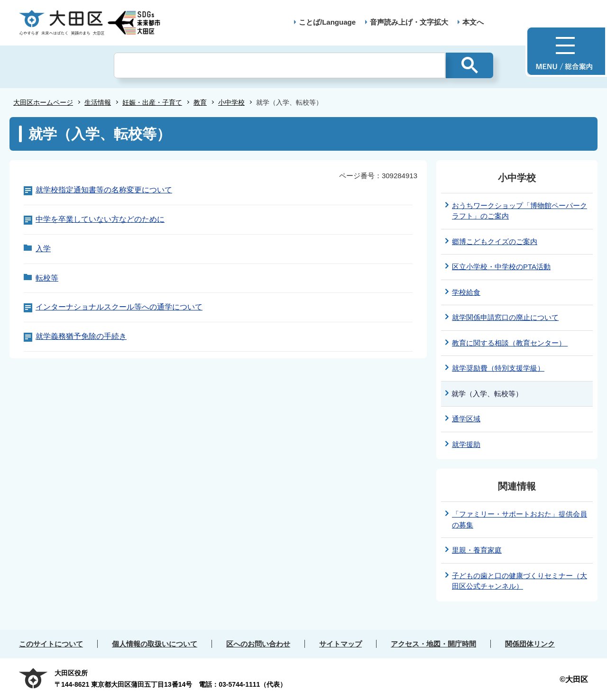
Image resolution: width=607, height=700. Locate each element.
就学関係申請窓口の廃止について (505, 317)
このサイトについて (51, 644)
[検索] (280, 65)
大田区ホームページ (43, 102)
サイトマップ (340, 644)
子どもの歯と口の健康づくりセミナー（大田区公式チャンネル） (520, 581)
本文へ (473, 22)
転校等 (47, 278)
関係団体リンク (530, 644)
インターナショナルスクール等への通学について (119, 307)
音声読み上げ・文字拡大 (409, 22)
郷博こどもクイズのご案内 (495, 241)
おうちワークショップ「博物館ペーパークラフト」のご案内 (520, 211)
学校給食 (466, 292)
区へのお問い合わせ (258, 644)
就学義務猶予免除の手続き (81, 336)
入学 (43, 249)
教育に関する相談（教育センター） (510, 343)
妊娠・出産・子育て (152, 102)
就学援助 (466, 444)
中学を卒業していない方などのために (100, 219)
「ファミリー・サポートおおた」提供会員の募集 (520, 519)
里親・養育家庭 (477, 550)
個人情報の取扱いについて (155, 644)
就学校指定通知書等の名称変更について (104, 190)
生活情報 (98, 102)
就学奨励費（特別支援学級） (498, 368)
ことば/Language (327, 22)
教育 (200, 102)
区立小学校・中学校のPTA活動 (501, 267)
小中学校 (231, 102)
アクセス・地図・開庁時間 (433, 644)
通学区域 (466, 419)
